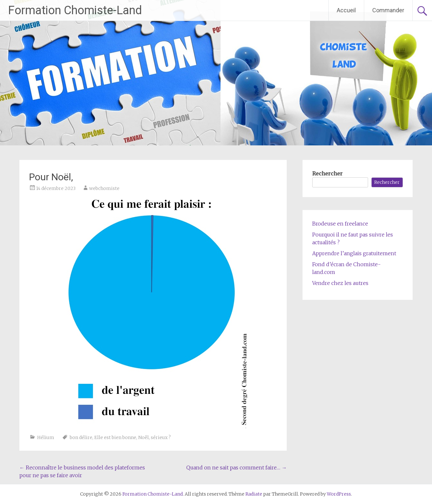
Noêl (144, 437)
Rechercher (327, 173)
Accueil (346, 10)
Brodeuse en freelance (340, 224)
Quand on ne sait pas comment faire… (237, 467)
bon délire (81, 437)
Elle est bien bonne (115, 437)
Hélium (46, 437)
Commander (388, 10)
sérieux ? (161, 437)
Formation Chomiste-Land (75, 10)
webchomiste (104, 188)
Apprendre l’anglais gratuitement (354, 253)
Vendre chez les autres (340, 283)
